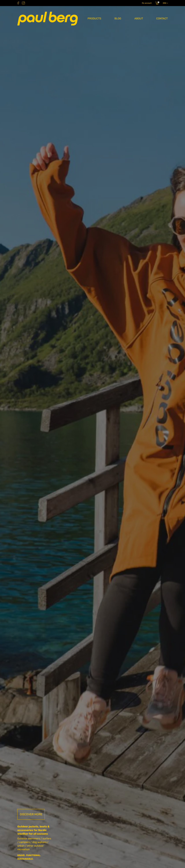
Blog (118, 19)
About (139, 19)
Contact (162, 19)
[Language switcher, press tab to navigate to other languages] (165, 3)
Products (94, 19)
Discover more (31, 814)
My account (147, 3)
